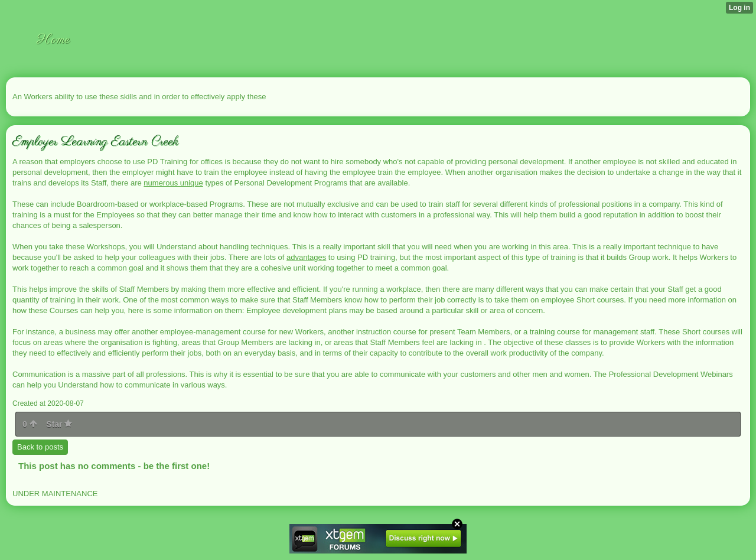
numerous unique (173, 183)
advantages (306, 257)
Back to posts (40, 447)
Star (59, 424)
